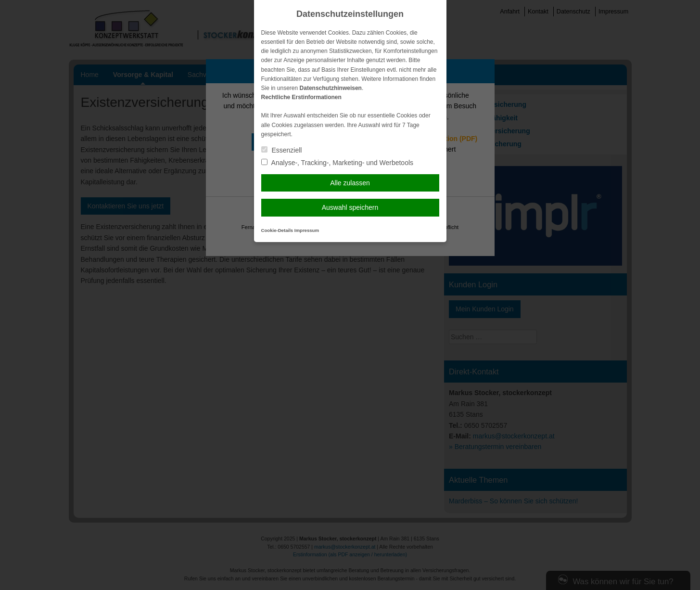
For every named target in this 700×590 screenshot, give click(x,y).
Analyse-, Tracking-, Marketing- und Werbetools (337, 163)
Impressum (307, 230)
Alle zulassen (350, 183)
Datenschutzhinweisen (331, 88)
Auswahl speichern (350, 207)
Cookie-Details (277, 230)
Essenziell (282, 150)
